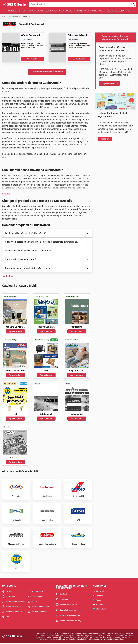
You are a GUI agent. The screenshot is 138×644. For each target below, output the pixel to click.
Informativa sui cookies (68, 615)
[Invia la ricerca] (134, 4)
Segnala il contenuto (67, 610)
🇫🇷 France (97, 600)
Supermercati (36, 11)
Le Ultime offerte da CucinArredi (47, 72)
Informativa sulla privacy (69, 621)
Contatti (61, 594)
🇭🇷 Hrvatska (98, 604)
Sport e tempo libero (39, 607)
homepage (12, 11)
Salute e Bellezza (116, 11)
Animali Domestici (38, 612)
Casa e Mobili (66, 11)
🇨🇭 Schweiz (98, 596)
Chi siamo (62, 599)
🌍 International (100, 609)
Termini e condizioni (67, 605)
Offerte (23, 11)
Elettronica (51, 11)
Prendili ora (105, 139)
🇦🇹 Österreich (99, 591)
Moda (102, 11)
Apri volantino (33, 59)
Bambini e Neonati (12, 612)
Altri (6, 617)
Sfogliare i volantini (109, 83)
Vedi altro (6, 194)
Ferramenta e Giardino (86, 11)
